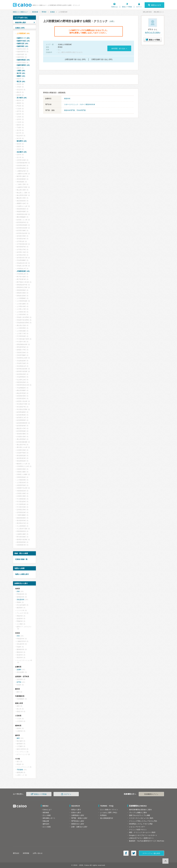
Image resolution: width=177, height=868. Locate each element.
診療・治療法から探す (79, 827)
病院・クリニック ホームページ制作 (142, 832)
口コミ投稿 (47, 827)
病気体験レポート (49, 818)
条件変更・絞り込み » (119, 49)
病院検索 (35, 12)
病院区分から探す (78, 824)
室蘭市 (21, 76)
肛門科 (19, 682)
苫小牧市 (22, 98)
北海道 (52, 12)
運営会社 (16, 853)
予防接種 (20, 770)
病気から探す (76, 810)
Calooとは (114, 7)
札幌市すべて (23, 38)
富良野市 (22, 141)
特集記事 (46, 821)
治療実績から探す (78, 815)
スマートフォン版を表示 (151, 853)
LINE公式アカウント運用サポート (141, 838)
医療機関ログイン (151, 794)
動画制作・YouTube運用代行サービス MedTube (147, 841)
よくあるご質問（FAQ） (109, 813)
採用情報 (26, 853)
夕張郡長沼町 (23, 271)
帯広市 (21, 81)
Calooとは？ (47, 810)
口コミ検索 (47, 815)
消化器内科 (21, 599)
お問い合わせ (38, 853)
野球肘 (44, 12)
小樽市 (21, 71)
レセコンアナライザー (137, 827)
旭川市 (21, 73)
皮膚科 (19, 670)
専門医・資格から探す (79, 818)
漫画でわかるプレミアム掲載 (140, 815)
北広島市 (22, 152)
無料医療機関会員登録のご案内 (140, 810)
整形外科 (67, 99)
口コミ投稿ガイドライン (109, 810)
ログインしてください (153, 32)
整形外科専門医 (70, 110)
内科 (18, 591)
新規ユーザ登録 (127, 7)
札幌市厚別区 (23, 60)
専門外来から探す (78, 821)
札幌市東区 (22, 46)
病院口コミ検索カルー (21, 12)
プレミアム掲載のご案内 (138, 813)
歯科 (18, 738)
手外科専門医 (81, 110)
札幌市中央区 (23, 41)
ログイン (139, 7)
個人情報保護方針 (107, 818)
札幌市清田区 (23, 65)
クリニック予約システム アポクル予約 (143, 821)
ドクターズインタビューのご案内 (141, 818)
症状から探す (76, 813)
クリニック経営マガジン (138, 830)
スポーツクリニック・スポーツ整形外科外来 (80, 104)
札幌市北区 (22, 43)
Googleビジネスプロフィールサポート (143, 835)
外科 (18, 636)
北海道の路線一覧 (21, 559)
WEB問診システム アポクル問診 (141, 824)
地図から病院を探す (22, 574)
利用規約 (103, 815)
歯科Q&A (46, 824)
